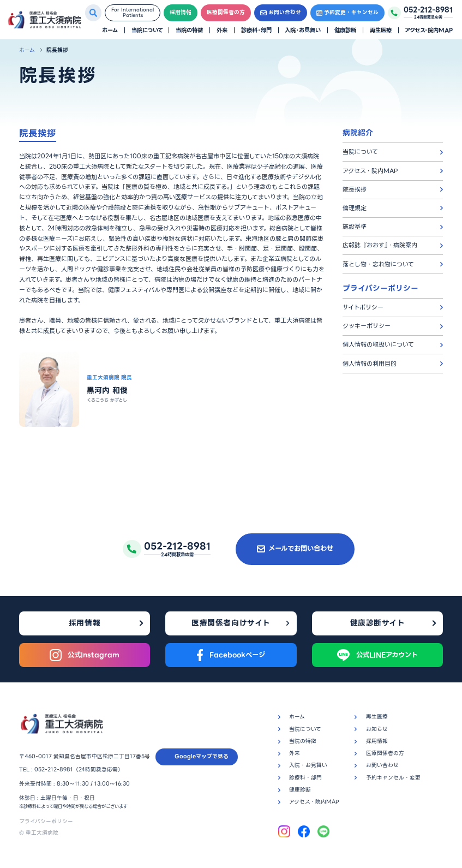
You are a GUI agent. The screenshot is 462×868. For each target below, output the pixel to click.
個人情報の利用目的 (370, 364)
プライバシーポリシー (46, 821)
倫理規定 (355, 208)
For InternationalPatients (133, 13)
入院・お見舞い (303, 30)
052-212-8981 (54, 769)
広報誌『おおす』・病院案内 (380, 245)
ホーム (110, 30)
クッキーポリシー (367, 326)
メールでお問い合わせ (295, 549)
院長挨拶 (355, 189)
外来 (222, 30)
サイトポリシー (363, 307)
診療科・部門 (256, 30)
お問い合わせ (281, 12)
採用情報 (181, 12)
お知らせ (377, 729)
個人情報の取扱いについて (378, 344)
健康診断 (345, 30)
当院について (147, 30)
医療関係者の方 (226, 12)
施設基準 (355, 227)
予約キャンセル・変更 (393, 778)
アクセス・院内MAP (429, 30)
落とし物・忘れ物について (378, 264)
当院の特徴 (189, 30)
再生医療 (381, 30)
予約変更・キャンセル (348, 12)
